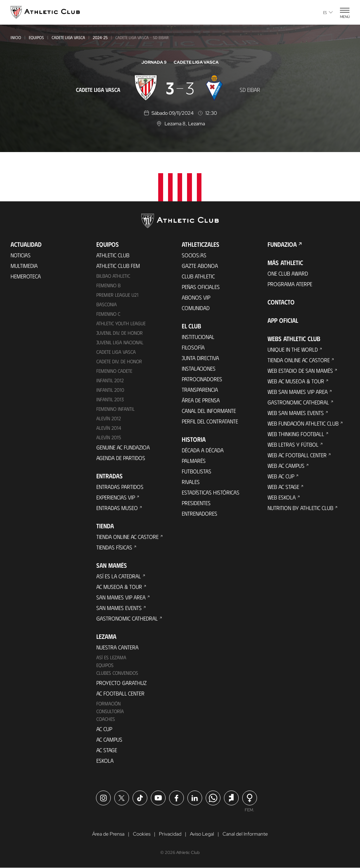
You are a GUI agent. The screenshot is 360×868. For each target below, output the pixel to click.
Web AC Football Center (297, 455)
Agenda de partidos (121, 458)
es (328, 12)
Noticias (21, 255)
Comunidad (196, 308)
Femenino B (108, 285)
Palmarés (194, 461)
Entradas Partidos (120, 487)
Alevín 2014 (109, 428)
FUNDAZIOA (282, 244)
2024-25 (100, 37)
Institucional (198, 337)
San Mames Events (119, 608)
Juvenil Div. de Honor (120, 333)
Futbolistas (197, 471)
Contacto (281, 302)
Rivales (191, 482)
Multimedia (24, 266)
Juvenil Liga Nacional (120, 342)
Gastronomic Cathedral (127, 618)
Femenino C (108, 314)
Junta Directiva (200, 358)
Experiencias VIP (116, 497)
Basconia (107, 304)
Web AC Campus (286, 466)
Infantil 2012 (110, 380)
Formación (108, 703)
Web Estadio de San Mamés (300, 370)
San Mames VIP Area (121, 597)
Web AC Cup (281, 476)
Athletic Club (113, 255)
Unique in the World (293, 349)
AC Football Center (120, 693)
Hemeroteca (26, 276)
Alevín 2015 (109, 437)
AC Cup (104, 729)
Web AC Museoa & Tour (296, 381)
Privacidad (170, 834)
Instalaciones (199, 368)
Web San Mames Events (296, 413)
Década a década (203, 450)
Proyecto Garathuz (121, 683)
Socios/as (194, 255)
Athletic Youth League (121, 323)
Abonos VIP (196, 297)
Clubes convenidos (117, 673)
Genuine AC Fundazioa (123, 447)
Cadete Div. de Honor (119, 361)
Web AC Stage (283, 487)
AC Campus (109, 739)
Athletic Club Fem (118, 266)
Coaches (106, 719)
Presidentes (196, 503)
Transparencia (200, 389)
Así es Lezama (111, 657)
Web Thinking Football (296, 434)
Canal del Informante (209, 411)
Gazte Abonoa (200, 266)
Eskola (105, 760)
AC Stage (107, 750)
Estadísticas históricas (211, 492)
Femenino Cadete (114, 371)
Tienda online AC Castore (127, 537)
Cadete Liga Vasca (68, 37)
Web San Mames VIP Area (298, 392)
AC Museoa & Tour (119, 587)
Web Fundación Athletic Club (303, 423)
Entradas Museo (117, 508)
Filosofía (193, 347)
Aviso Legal (202, 834)
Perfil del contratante (210, 421)
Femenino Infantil (115, 409)
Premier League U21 (117, 295)
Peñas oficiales (201, 287)
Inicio (16, 37)
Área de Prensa (201, 400)
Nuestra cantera (117, 647)
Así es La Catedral (119, 576)
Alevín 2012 (109, 418)
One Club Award (288, 273)
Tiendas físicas (114, 547)
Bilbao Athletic (113, 276)
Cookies (142, 834)
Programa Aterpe (290, 284)
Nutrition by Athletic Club (300, 508)
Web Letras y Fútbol (293, 444)
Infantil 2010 (110, 390)
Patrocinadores (202, 379)
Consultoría (110, 711)
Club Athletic (198, 276)
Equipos (36, 37)
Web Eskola (282, 497)
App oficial (283, 320)
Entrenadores (200, 513)
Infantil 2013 (110, 399)
